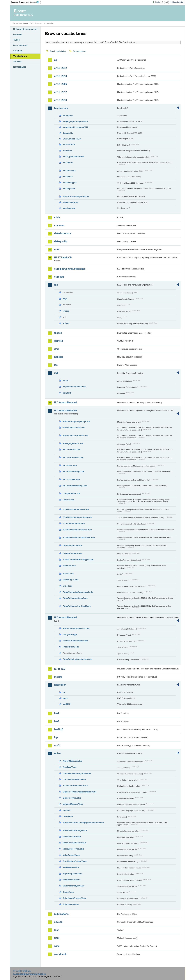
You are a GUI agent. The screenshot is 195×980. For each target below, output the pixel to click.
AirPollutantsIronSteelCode (75, 435)
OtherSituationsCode (72, 545)
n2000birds (68, 163)
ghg (56, 349)
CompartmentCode (71, 493)
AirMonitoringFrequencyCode (76, 421)
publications (61, 914)
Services (17, 61)
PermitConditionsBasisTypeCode (78, 560)
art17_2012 (61, 92)
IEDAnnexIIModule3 (66, 411)
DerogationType (70, 634)
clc (64, 692)
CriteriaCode (68, 500)
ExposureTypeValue (72, 798)
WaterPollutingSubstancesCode (77, 659)
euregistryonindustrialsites (70, 269)
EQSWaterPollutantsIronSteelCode (79, 538)
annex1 (66, 381)
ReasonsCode (69, 566)
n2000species (69, 189)
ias (56, 365)
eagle (65, 698)
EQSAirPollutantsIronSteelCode (77, 517)
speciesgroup (69, 208)
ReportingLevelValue (72, 874)
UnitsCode (67, 586)
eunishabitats (69, 144)
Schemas (18, 51)
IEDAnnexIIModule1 (66, 402)
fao (56, 285)
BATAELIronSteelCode (73, 457)
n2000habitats (69, 171)
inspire (58, 677)
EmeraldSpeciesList (72, 139)
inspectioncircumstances (74, 387)
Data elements (20, 45)
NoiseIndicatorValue (72, 837)
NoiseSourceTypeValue (73, 849)
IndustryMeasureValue (73, 804)
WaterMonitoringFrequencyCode (78, 592)
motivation (68, 151)
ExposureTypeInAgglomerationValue (80, 792)
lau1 (57, 713)
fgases (58, 333)
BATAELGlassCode (72, 449)
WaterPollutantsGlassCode (75, 598)
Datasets (18, 34)
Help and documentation (25, 29)
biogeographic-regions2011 (75, 127)
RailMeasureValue (71, 867)
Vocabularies (20, 56)
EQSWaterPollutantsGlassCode (77, 530)
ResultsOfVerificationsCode (75, 641)
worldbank (60, 954)
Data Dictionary (36, 24)
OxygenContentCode (72, 553)
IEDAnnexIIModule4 (66, 617)
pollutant (67, 393)
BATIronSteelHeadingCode (75, 486)
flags (65, 299)
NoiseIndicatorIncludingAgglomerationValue (83, 822)
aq (56, 60)
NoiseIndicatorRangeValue (75, 830)
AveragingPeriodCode (73, 443)
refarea (66, 311)
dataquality (68, 133)
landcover (60, 685)
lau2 (57, 721)
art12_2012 (61, 68)
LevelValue (68, 816)
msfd (57, 745)
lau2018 (59, 729)
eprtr (57, 249)
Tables (16, 40)
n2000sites (68, 177)
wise (57, 946)
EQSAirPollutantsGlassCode (76, 509)
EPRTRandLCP (63, 258)
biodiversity (61, 108)
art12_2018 (61, 76)
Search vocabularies (58, 51)
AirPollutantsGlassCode (74, 428)
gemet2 (58, 341)
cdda (57, 217)
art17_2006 (61, 84)
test (56, 930)
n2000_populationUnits (73, 156)
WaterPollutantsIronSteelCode (77, 606)
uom (57, 938)
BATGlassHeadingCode (74, 471)
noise (57, 753)
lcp (56, 737)
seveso (58, 922)
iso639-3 (66, 810)
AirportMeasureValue (72, 761)
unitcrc (66, 323)
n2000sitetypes (70, 182)
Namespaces (20, 67)
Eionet (25, 24)
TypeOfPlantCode (71, 647)
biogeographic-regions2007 (75, 121)
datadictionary (63, 233)
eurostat (59, 277)
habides (59, 357)
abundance (68, 116)
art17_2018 (61, 100)
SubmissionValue (71, 904)
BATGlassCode (70, 465)
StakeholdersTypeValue (74, 886)
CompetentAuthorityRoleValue (77, 773)
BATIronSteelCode (71, 479)
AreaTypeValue (70, 767)
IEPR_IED (60, 669)
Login (158, 2)
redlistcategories (70, 202)
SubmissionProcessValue (74, 898)
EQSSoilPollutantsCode (74, 523)
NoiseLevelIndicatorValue (74, 843)
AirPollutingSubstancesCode (76, 628)
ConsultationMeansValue (74, 779)
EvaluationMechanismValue (75, 786)
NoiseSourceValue (71, 855)
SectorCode (68, 574)
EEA (26, 2)
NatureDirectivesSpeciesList (76, 196)
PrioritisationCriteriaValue (75, 861)
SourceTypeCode (71, 580)
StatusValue (68, 892)
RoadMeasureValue (72, 880)
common (59, 225)
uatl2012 (66, 704)
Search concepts (80, 51)
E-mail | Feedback (22, 971)
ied (56, 373)
